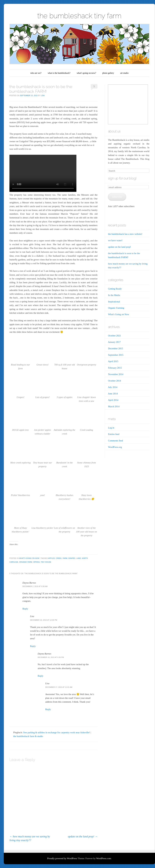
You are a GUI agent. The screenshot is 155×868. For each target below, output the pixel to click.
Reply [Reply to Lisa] (33, 646)
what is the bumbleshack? (59, 73)
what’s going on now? (86, 73)
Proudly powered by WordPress (62, 858)
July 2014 (113, 387)
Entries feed (114, 434)
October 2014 (114, 381)
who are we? (36, 73)
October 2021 (114, 336)
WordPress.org (115, 447)
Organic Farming (116, 308)
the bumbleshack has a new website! (125, 234)
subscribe (117, 197)
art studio (124, 73)
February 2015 (115, 368)
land (79, 558)
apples (52, 558)
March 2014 (114, 406)
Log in (111, 428)
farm (65, 558)
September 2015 (116, 355)
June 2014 (113, 394)
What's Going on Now (29, 558)
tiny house (46, 562)
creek (59, 558)
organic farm (26, 562)
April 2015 (113, 361)
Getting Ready (115, 289)
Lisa (43, 96)
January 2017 (114, 342)
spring (37, 562)
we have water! (115, 240)
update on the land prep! (83, 836)
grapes (72, 558)
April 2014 (113, 400)
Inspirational (114, 302)
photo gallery (108, 73)
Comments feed (115, 441)
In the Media (114, 295)
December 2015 (115, 348)
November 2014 (116, 374)
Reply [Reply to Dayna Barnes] (25, 609)
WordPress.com (104, 858)
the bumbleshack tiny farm (79, 16)
